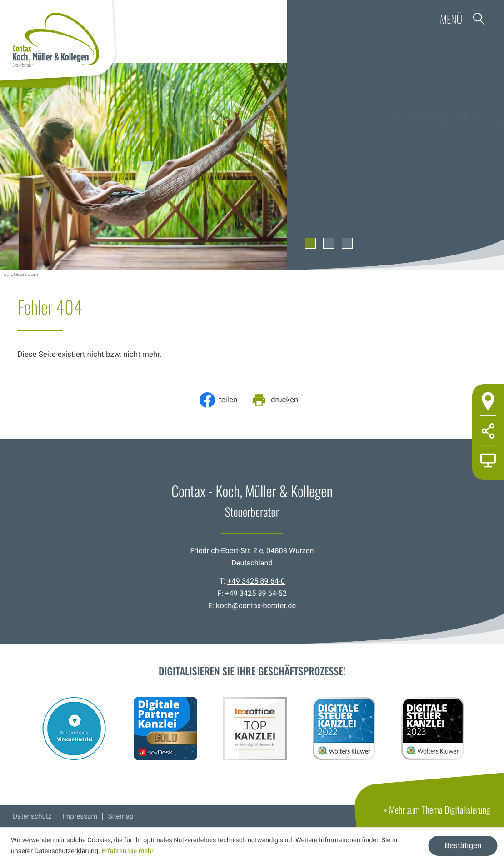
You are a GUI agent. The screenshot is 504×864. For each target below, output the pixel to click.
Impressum (80, 816)
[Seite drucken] (278, 400)
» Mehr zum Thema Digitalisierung (444, 815)
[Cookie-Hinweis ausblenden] (463, 846)
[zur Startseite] (56, 40)
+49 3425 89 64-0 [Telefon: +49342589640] (256, 581)
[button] (403, 19)
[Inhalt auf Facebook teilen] (222, 400)
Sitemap (120, 816)
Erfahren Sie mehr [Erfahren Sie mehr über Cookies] (128, 851)
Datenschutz (32, 816)
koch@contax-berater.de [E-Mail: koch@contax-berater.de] (256, 606)
